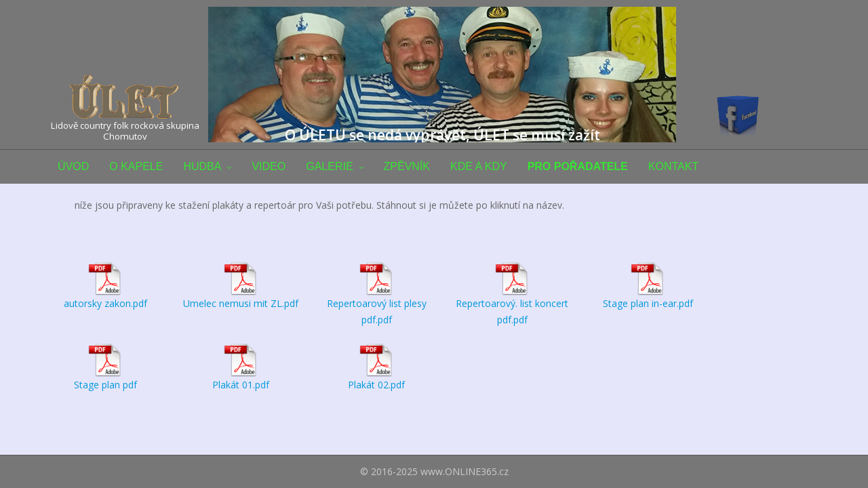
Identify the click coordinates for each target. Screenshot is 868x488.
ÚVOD (73, 166)
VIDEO (269, 166)
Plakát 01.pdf (241, 385)
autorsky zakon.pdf (105, 303)
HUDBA (202, 166)
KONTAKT (673, 166)
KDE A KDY (479, 166)
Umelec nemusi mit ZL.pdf (241, 303)
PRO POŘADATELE (578, 166)
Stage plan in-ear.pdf (648, 303)
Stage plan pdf (105, 385)
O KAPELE (136, 166)
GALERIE (329, 166)
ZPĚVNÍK (407, 166)
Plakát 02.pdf (376, 385)
